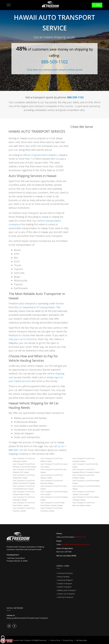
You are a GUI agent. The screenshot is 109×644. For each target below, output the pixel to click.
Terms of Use (55, 640)
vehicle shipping (56, 373)
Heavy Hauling (63, 577)
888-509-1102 (54, 62)
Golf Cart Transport (65, 597)
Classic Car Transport (66, 594)
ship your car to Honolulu (23, 339)
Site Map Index (81, 640)
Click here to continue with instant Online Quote (55, 70)
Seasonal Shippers (65, 580)
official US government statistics (40, 155)
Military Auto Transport (67, 590)
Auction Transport (65, 584)
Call (97, 5)
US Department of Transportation (37, 307)
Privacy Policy (68, 640)
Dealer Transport (64, 587)
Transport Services (65, 573)
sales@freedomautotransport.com (76, 544)
